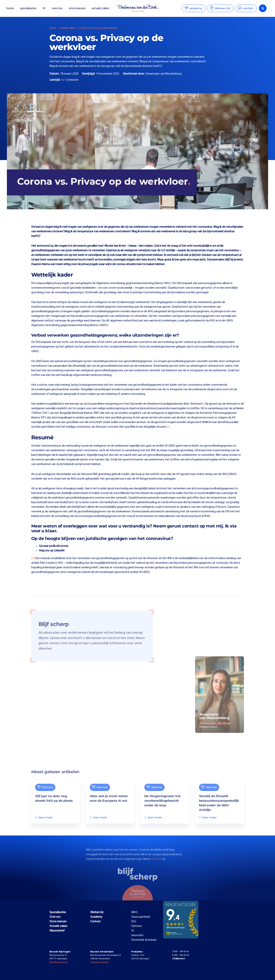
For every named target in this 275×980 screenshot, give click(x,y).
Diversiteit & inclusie (144, 940)
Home (53, 28)
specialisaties (28, 8)
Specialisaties (58, 912)
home (10, 8)
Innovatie (137, 935)
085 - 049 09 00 (181, 952)
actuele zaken (101, 8)
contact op (194, 526)
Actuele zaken (68, 28)
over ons (57, 8)
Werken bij (97, 912)
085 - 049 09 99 (181, 955)
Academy (96, 917)
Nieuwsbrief (57, 931)
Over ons (55, 917)
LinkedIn (59, 551)
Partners (137, 926)
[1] (168, 427)
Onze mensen (58, 922)
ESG (134, 922)
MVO (134, 912)
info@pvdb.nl (179, 959)
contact (156, 865)
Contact (96, 922)
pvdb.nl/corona (59, 546)
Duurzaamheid (141, 917)
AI (44, 8)
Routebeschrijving (58, 962)
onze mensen (77, 8)
